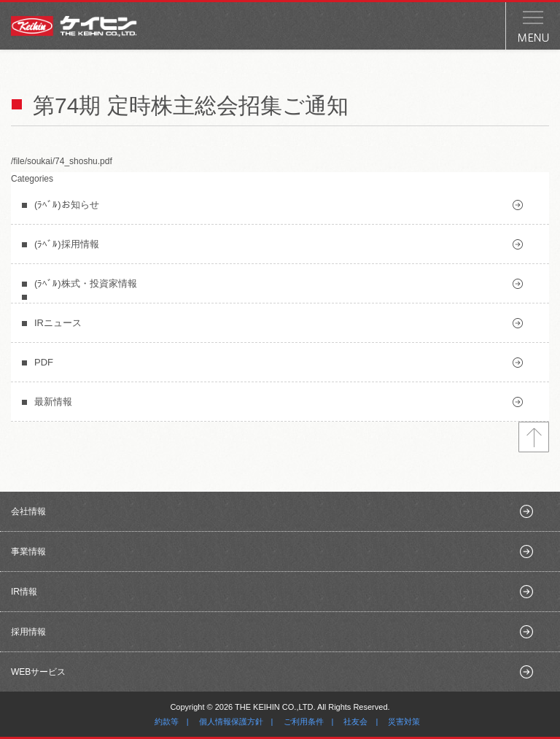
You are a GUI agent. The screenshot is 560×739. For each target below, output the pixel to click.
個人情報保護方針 (231, 721)
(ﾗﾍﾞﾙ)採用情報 (67, 244)
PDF (44, 362)
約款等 (167, 721)
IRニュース (58, 323)
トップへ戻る (534, 437)
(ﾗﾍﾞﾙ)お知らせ (67, 205)
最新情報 (53, 402)
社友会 (355, 721)
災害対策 (404, 721)
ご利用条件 (304, 721)
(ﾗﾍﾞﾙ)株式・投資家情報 (86, 283)
